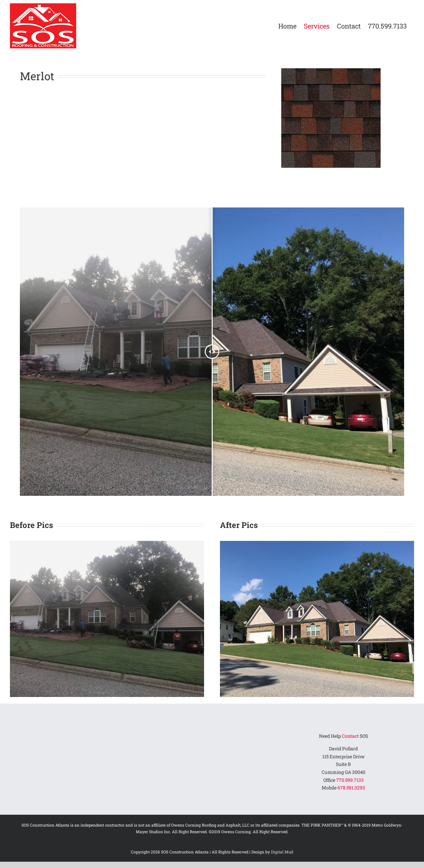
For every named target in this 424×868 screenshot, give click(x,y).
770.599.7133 (350, 780)
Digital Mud (282, 852)
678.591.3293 (351, 788)
